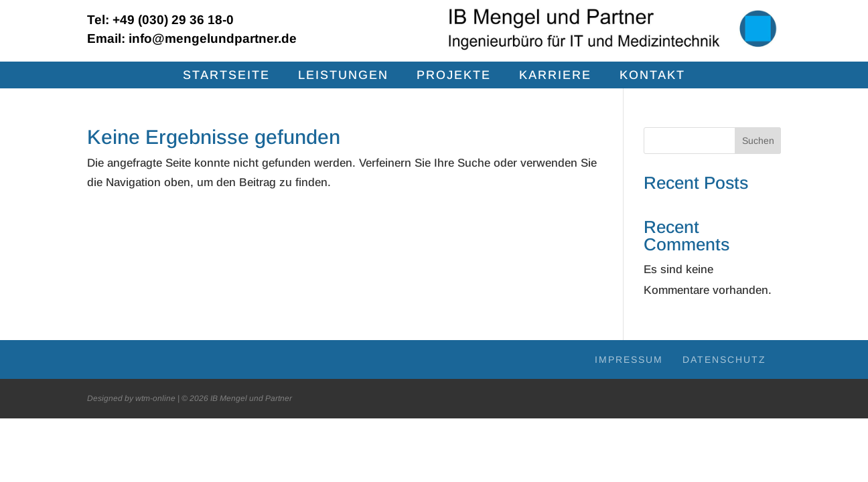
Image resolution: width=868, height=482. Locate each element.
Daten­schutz (724, 359)
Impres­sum (629, 359)
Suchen (758, 141)
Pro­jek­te (454, 76)
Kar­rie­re (555, 76)
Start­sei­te (226, 76)
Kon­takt (652, 76)
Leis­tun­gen (343, 76)
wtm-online (155, 398)
